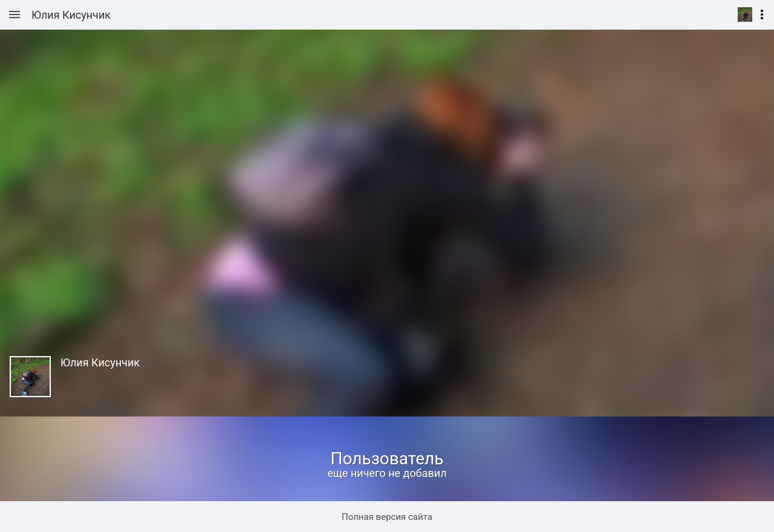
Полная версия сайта (387, 517)
